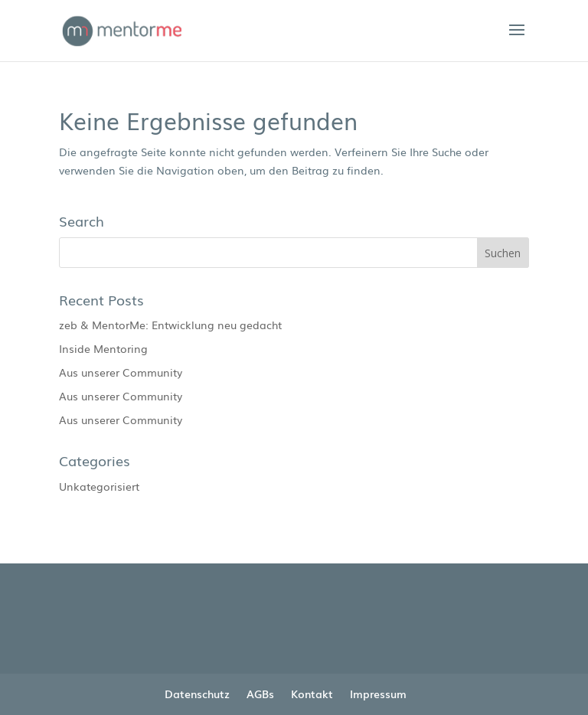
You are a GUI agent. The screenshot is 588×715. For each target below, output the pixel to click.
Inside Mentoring (103, 348)
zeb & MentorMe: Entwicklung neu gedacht (170, 325)
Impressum (378, 694)
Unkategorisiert (99, 486)
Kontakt (312, 694)
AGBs (260, 694)
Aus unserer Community (121, 372)
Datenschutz (197, 694)
